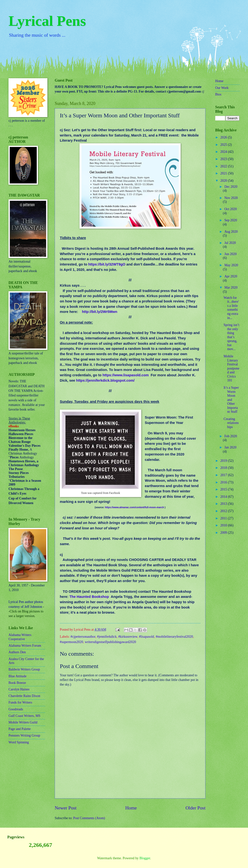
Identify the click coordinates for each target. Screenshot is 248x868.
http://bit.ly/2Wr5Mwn (100, 312)
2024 (224, 152)
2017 (224, 475)
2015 (224, 489)
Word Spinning (19, 742)
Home (131, 808)
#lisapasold (146, 637)
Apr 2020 (231, 276)
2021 (224, 173)
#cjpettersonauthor (83, 637)
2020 (224, 181)
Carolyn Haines (19, 689)
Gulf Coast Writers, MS (24, 716)
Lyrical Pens (47, 21)
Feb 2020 (231, 436)
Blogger (145, 858)
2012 (224, 511)
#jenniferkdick (107, 637)
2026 (224, 137)
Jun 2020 (230, 254)
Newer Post (66, 808)
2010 (224, 525)
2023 (224, 159)
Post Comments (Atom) (89, 818)
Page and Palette (20, 729)
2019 (224, 461)
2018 (224, 468)
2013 (224, 504)
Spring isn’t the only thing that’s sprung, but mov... (231, 337)
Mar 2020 (231, 288)
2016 (224, 482)
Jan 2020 (230, 447)
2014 (224, 497)
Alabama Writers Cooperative (20, 637)
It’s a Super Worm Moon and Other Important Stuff (231, 400)
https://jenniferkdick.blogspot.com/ (105, 380)
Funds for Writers (20, 702)
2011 (224, 518)
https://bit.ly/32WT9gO (107, 264)
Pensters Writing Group (24, 735)
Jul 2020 (230, 243)
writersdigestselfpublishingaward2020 (111, 642)
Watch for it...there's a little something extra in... (231, 308)
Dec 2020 (231, 187)
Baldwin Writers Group (24, 669)
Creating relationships (231, 423)
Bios (218, 94)
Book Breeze (17, 683)
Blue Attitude (18, 676)
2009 (224, 533)
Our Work (222, 88)
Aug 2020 (231, 232)
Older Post (195, 808)
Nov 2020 (231, 198)
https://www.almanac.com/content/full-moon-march (135, 507)
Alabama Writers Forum (25, 646)
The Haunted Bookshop (89, 597)
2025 (224, 145)
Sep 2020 (231, 220)
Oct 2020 (231, 209)
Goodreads (16, 709)
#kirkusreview (128, 637)
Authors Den (17, 652)
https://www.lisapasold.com (125, 375)
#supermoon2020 (71, 642)
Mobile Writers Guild (23, 722)
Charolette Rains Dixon (24, 696)
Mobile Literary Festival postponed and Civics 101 (231, 368)
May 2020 (231, 265)
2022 (224, 166)
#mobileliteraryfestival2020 (174, 637)
